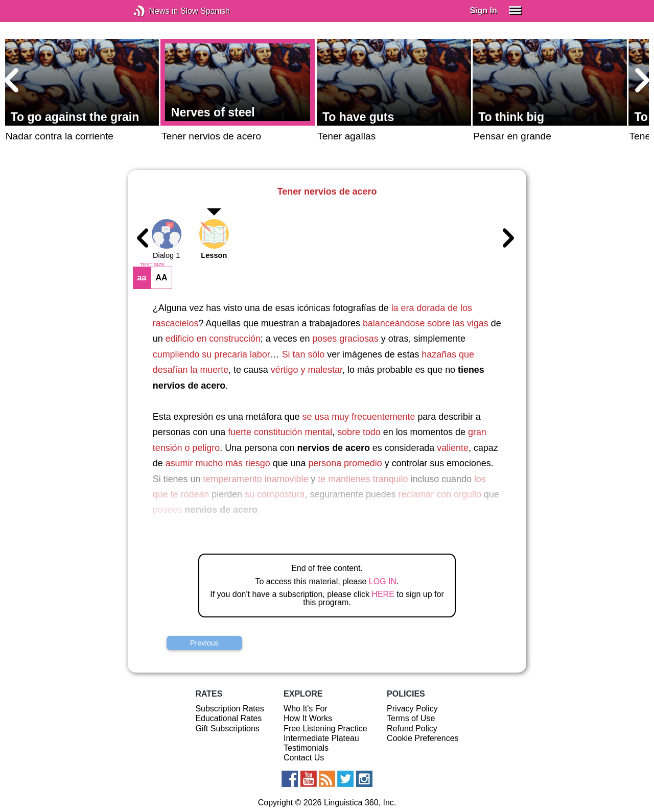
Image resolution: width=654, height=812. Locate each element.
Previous (204, 643)
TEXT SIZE (152, 265)
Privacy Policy (412, 709)
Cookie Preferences (423, 738)
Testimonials (306, 748)
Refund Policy (412, 729)
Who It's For (306, 709)
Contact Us (304, 758)
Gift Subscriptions (227, 729)
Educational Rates (228, 718)
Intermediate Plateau (321, 738)
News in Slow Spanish (155, 11)
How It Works (308, 718)
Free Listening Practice (325, 729)
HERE (383, 594)
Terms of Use (411, 718)
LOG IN (383, 581)
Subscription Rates (229, 709)
